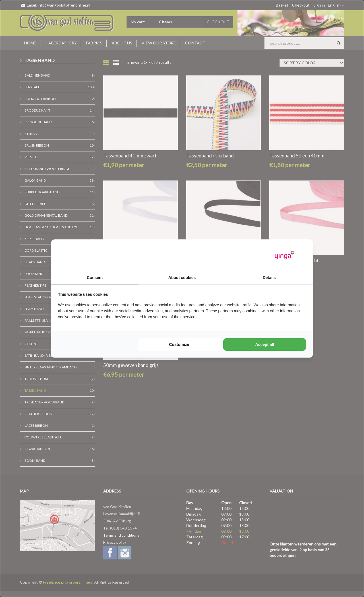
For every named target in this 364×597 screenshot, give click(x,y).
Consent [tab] (95, 278)
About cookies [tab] (182, 278)
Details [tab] (269, 278)
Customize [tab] (179, 344)
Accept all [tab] (265, 344)
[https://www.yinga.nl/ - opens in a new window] (285, 255)
